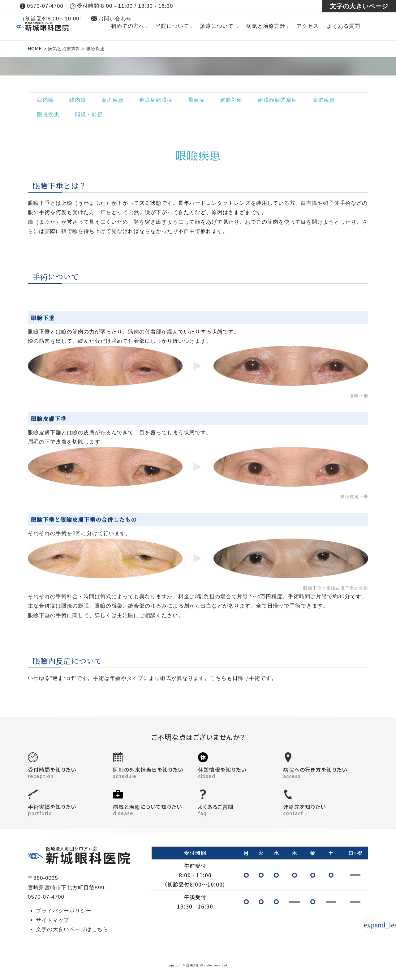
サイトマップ (53, 920)
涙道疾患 (324, 100)
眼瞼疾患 (48, 115)
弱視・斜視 (89, 115)
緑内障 (78, 100)
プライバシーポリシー (64, 911)
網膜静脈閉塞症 (278, 100)
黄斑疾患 (113, 100)
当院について (172, 26)
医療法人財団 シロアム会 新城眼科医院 (61, 26)
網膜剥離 (231, 100)
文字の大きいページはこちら (72, 929)
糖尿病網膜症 (156, 100)
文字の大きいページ (359, 6)
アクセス (308, 26)
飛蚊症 (196, 100)
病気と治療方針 (266, 26)
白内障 (45, 100)
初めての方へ (128, 26)
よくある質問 (343, 26)
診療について (217, 26)
